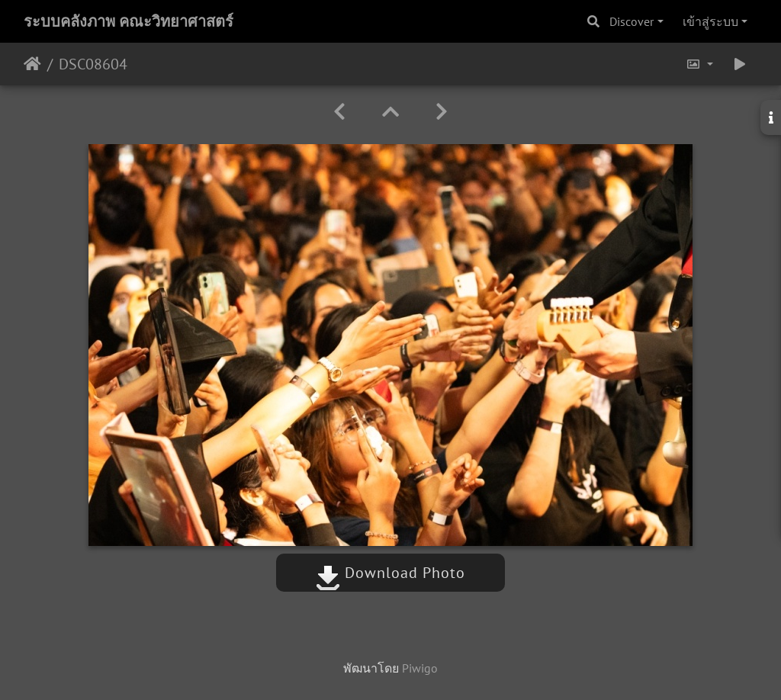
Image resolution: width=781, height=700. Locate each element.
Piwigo (420, 668)
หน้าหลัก (32, 64)
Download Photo (390, 573)
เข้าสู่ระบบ (710, 21)
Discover (632, 21)
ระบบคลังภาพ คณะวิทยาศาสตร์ (129, 21)
